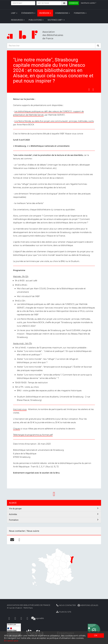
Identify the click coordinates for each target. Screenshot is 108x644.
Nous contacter (66, 605)
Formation (80, 13)
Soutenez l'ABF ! (56, 20)
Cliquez (17, 429)
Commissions (62, 13)
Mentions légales (88, 605)
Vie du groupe (54, 508)
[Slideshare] (27, 618)
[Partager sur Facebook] (89, 90)
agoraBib (38, 618)
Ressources (18, 20)
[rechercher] (98, 46)
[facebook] (19, 540)
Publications (36, 20)
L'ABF (14, 13)
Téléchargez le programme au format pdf (33, 435)
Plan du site (64, 612)
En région (45, 13)
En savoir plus (11, 641)
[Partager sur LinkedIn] (93, 90)
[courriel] (12, 540)
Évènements (28, 13)
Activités (54, 514)
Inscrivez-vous (20, 409)
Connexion (74, 3)
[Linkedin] (15, 618)
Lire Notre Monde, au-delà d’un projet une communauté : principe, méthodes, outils (54, 121)
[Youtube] (21, 618)
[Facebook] (9, 618)
